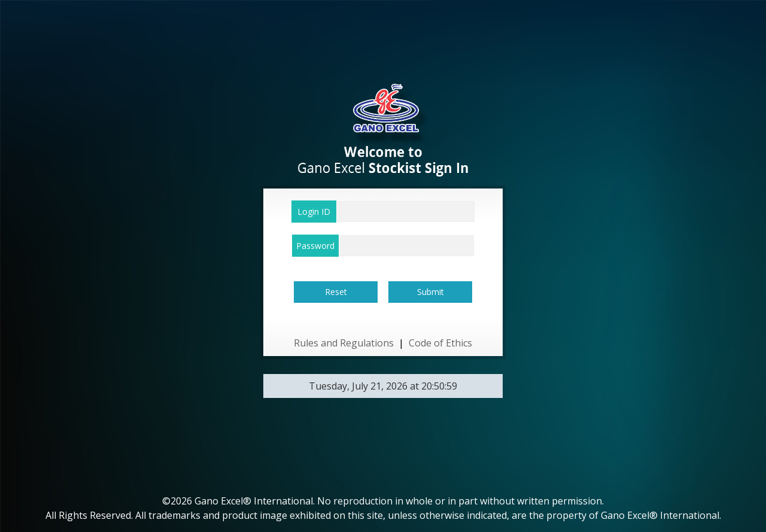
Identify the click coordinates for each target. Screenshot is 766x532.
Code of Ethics (440, 343)
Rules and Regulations (344, 343)
